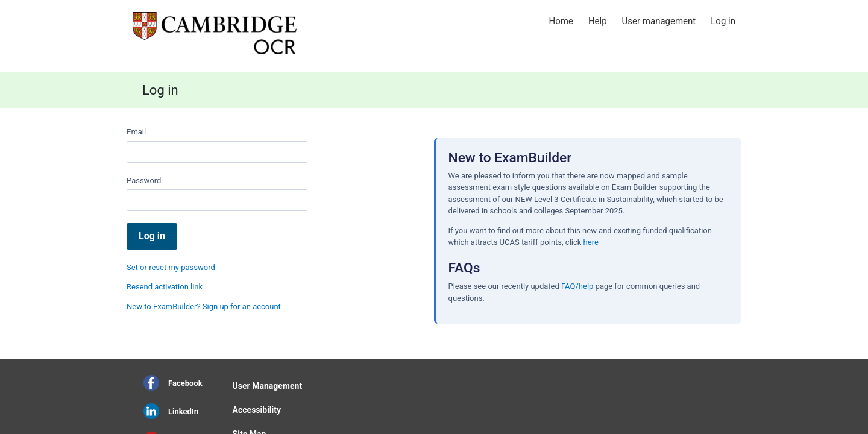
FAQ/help (577, 286)
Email (136, 132)
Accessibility (257, 410)
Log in (723, 21)
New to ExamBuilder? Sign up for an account (204, 307)
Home (561, 21)
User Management (268, 386)
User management (659, 21)
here (591, 242)
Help (598, 21)
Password (144, 181)
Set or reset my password (171, 267)
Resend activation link (165, 287)
